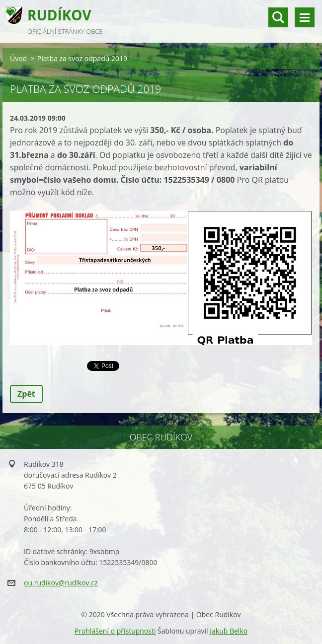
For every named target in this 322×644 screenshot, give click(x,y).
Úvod (18, 58)
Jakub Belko (229, 631)
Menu (305, 17)
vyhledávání (278, 17)
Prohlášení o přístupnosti (115, 631)
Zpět (26, 394)
